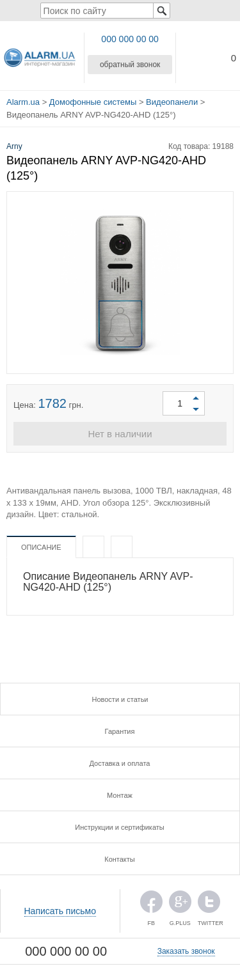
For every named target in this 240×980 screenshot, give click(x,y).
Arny (14, 146)
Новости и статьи (120, 699)
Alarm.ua (23, 102)
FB (151, 905)
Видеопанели (172, 102)
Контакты (120, 859)
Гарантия (120, 731)
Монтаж (120, 795)
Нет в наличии (120, 434)
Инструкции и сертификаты (119, 827)
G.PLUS (180, 905)
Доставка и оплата (120, 763)
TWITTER (209, 905)
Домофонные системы (93, 102)
